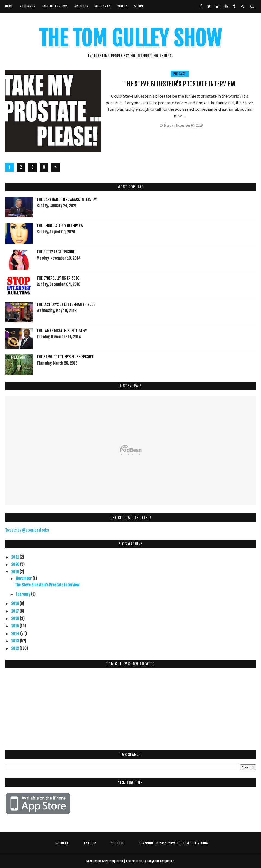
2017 (15, 611)
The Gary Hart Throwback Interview (67, 199)
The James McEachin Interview (62, 331)
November (24, 578)
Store (139, 6)
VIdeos (122, 6)
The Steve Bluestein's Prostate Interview (180, 84)
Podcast (180, 74)
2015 (15, 626)
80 (44, 168)
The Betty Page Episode (56, 252)
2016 (16, 619)
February (24, 594)
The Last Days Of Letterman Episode (66, 304)
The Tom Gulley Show (130, 38)
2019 (15, 572)
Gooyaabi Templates (161, 861)
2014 (16, 634)
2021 (15, 557)
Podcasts (27, 6)
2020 (16, 564)
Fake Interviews (55, 6)
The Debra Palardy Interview (60, 226)
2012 (15, 648)
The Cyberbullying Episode (58, 278)
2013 (16, 641)
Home (9, 6)
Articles (81, 6)
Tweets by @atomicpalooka (27, 530)
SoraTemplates (113, 861)
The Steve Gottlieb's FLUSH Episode (65, 357)
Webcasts (103, 6)
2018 (15, 603)
